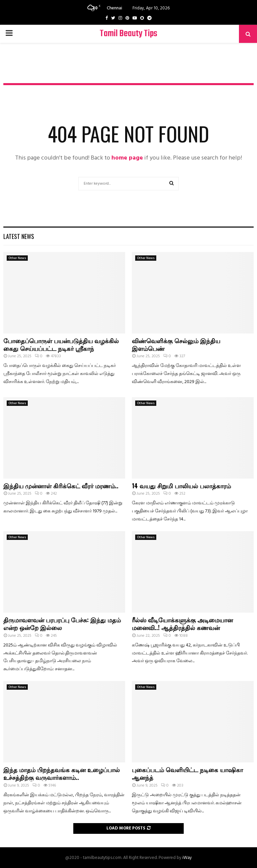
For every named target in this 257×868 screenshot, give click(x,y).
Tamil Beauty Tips (128, 34)
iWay (187, 858)
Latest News (19, 236)
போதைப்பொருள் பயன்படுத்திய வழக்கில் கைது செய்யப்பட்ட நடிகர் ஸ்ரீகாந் (61, 344)
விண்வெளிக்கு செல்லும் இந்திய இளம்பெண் (176, 344)
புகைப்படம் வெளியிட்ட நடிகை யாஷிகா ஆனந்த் (187, 773)
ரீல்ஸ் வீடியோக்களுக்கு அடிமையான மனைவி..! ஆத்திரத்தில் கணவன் (182, 624)
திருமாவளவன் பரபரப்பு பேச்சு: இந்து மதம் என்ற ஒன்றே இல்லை (62, 624)
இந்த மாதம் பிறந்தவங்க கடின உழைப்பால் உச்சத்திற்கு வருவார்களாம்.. (62, 773)
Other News (17, 258)
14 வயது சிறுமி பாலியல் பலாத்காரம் (181, 486)
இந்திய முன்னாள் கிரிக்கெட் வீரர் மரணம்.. (61, 486)
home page (127, 158)
